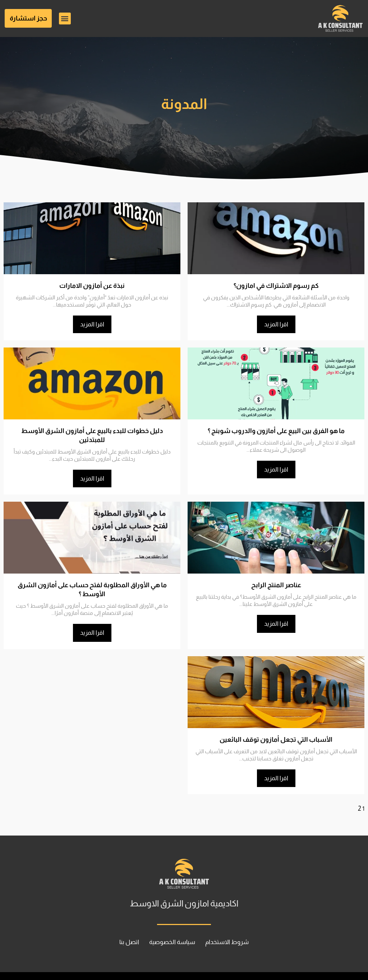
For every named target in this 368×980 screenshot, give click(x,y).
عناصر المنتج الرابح (276, 576)
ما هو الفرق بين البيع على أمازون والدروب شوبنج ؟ (276, 431)
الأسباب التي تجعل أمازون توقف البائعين (276, 722)
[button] (65, 19)
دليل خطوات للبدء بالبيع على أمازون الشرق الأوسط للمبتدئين (92, 431)
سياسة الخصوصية (171, 925)
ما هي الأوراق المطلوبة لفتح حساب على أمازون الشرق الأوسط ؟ (92, 576)
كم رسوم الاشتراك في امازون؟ (276, 286)
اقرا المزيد (276, 324)
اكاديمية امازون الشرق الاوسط (184, 886)
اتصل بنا (122, 925)
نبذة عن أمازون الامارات (92, 286)
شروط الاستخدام (233, 925)
